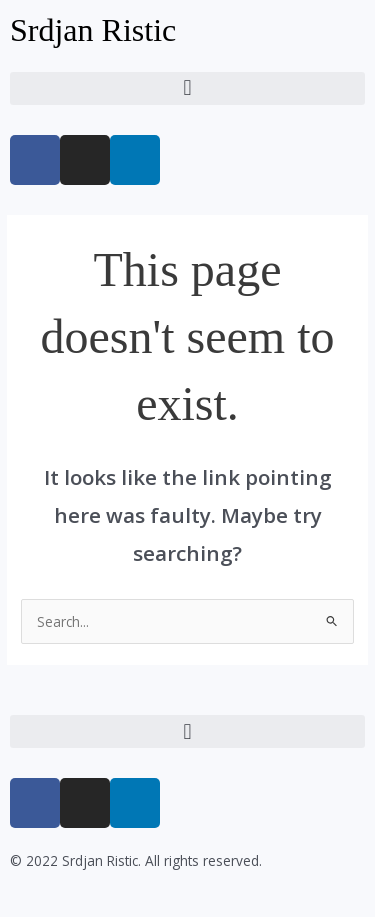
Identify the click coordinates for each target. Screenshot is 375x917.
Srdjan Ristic (93, 30)
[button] (187, 88)
